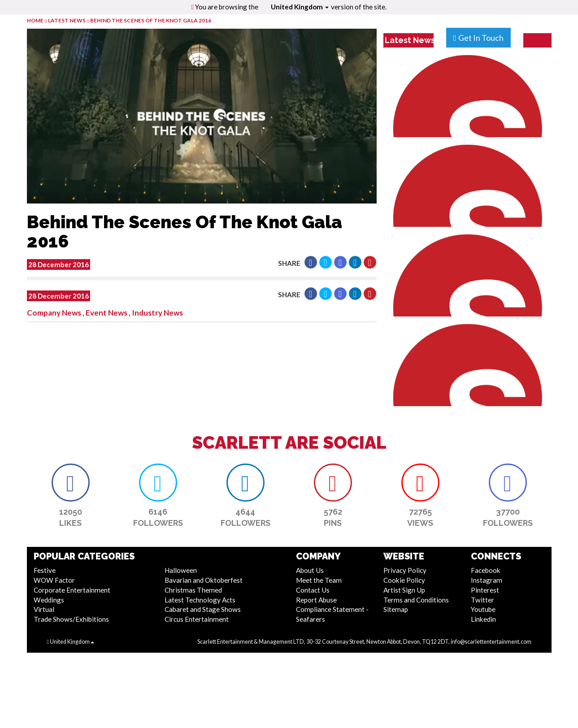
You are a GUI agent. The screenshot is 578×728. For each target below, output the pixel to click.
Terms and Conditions (416, 600)
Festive (45, 570)
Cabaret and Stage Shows (203, 609)
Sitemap (396, 609)
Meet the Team (319, 580)
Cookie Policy (404, 580)
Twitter (482, 600)
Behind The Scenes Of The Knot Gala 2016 (151, 20)
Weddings (49, 600)
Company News (54, 313)
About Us (310, 570)
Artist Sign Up (404, 590)
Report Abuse (316, 600)
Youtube (483, 609)
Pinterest (485, 590)
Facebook (486, 570)
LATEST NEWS (67, 20)
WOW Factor (54, 580)
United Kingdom (300, 7)
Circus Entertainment (197, 619)
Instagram (487, 580)
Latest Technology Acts (200, 600)
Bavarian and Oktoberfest (204, 580)
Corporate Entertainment (72, 590)
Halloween (181, 570)
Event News (106, 313)
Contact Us (313, 590)
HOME (35, 20)
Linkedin (483, 619)
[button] (311, 262)
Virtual (44, 609)
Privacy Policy (405, 570)
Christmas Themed (193, 590)
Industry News (157, 313)
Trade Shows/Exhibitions (71, 619)
